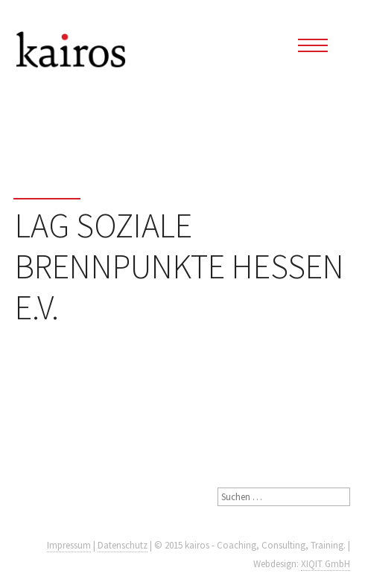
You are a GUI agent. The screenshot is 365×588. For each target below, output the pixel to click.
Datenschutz (123, 545)
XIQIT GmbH (326, 564)
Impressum (69, 545)
